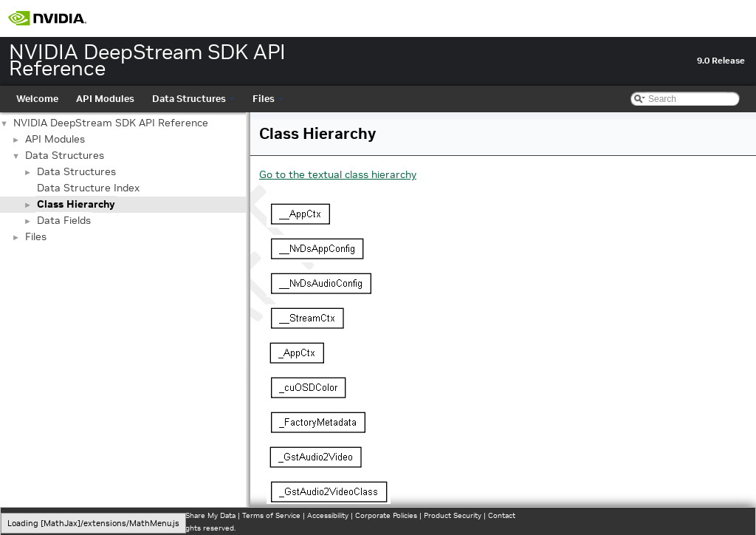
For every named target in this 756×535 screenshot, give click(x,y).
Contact (502, 515)
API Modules (105, 99)
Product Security (453, 515)
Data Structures (193, 99)
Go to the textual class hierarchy (338, 174)
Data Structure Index (88, 188)
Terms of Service (271, 515)
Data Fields (64, 220)
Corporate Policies (386, 515)
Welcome (37, 99)
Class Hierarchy (76, 204)
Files (268, 99)
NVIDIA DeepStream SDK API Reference (111, 123)
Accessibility (328, 515)
